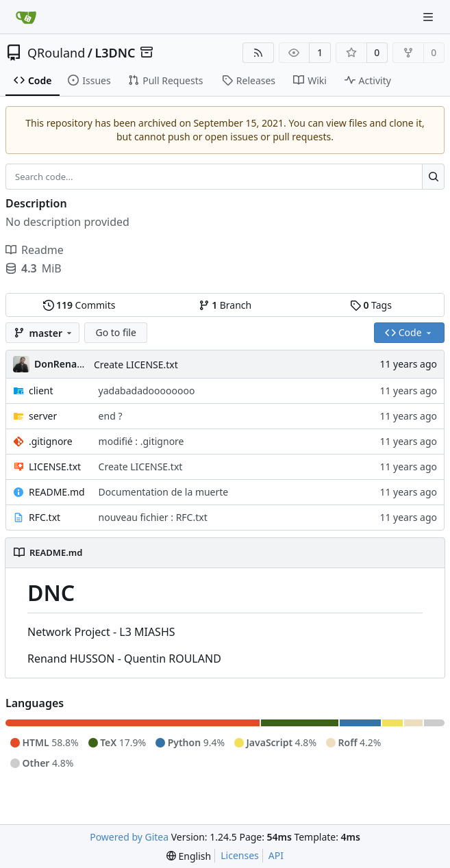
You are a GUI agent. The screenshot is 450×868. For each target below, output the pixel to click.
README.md (57, 492)
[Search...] (433, 177)
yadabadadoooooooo (147, 391)
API (276, 855)
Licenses (240, 855)
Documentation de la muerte (164, 492)
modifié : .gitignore (141, 441)
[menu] (189, 856)
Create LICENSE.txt (136, 365)
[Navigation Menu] (429, 17)
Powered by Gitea (129, 837)
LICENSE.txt (55, 467)
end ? (111, 416)
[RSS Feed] (258, 53)
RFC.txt (45, 517)
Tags (371, 305)
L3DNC (115, 53)
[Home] (26, 17)
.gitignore (51, 441)
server (43, 416)
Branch (225, 305)
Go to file (115, 332)
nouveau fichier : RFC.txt (153, 517)
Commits (79, 305)
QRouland (56, 53)
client (41, 391)
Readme (35, 250)
